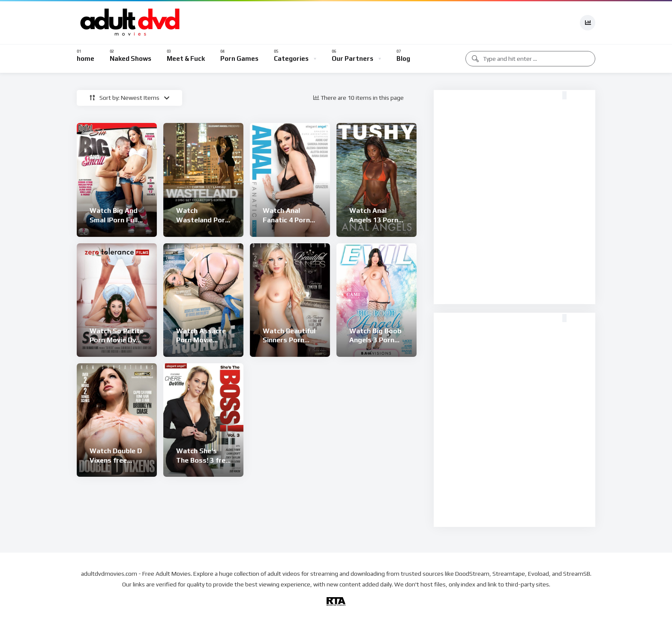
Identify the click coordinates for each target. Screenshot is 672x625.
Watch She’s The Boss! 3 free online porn (203, 460)
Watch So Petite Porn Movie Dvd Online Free (117, 340)
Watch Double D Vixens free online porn (116, 460)
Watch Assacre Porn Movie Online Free (201, 340)
